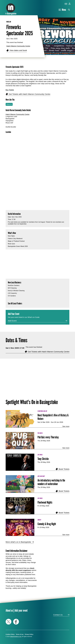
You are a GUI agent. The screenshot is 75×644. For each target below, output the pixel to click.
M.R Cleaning (12, 288)
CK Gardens (12, 296)
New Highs (11, 236)
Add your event (21, 610)
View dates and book (18, 50)
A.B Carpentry (12, 293)
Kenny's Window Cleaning (16, 291)
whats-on (9, 22)
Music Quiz (11, 244)
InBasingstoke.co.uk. (16, 636)
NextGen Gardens (14, 285)
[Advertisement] (37, 190)
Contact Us (58, 615)
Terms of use (20, 634)
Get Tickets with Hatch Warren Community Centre (30, 94)
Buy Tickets (10, 90)
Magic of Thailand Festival (16, 241)
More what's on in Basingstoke (18, 542)
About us (9, 610)
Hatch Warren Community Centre (18, 46)
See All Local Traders (15, 303)
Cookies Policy (10, 634)
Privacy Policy (29, 634)
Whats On (9, 104)
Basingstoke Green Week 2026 (18, 246)
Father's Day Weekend (15, 239)
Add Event (12, 321)
